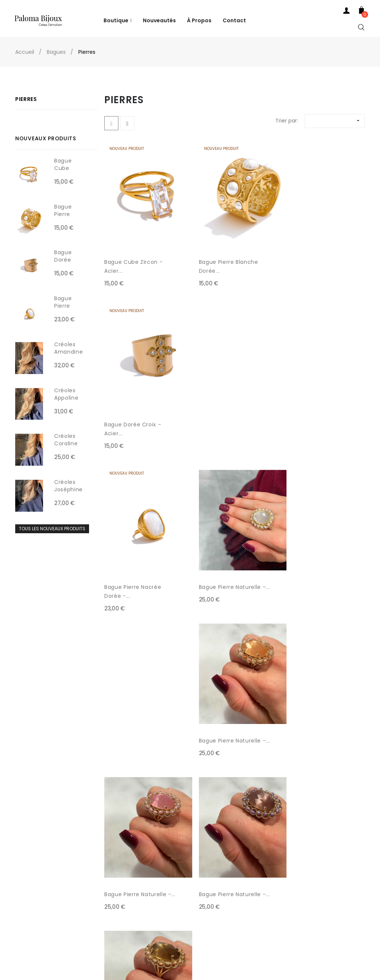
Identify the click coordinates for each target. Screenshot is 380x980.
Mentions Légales (109, 877)
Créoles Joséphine (68, 486)
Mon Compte (34, 892)
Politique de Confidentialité (122, 892)
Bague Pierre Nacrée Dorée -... (133, 416)
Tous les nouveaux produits (52, 529)
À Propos (98, 907)
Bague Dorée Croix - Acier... (311, 260)
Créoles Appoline (66, 394)
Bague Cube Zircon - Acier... (133, 260)
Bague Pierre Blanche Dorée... (223, 260)
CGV (93, 862)
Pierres (26, 99)
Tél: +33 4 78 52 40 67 (45, 862)
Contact (28, 877)
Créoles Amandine (68, 348)
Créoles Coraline (66, 440)
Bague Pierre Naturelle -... (224, 416)
